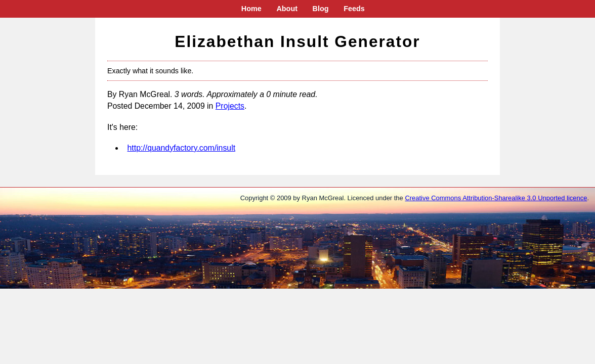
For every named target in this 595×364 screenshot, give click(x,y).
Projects (230, 106)
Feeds (354, 9)
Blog (321, 9)
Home (251, 9)
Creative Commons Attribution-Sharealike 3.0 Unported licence (496, 198)
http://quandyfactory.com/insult (182, 148)
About (287, 9)
